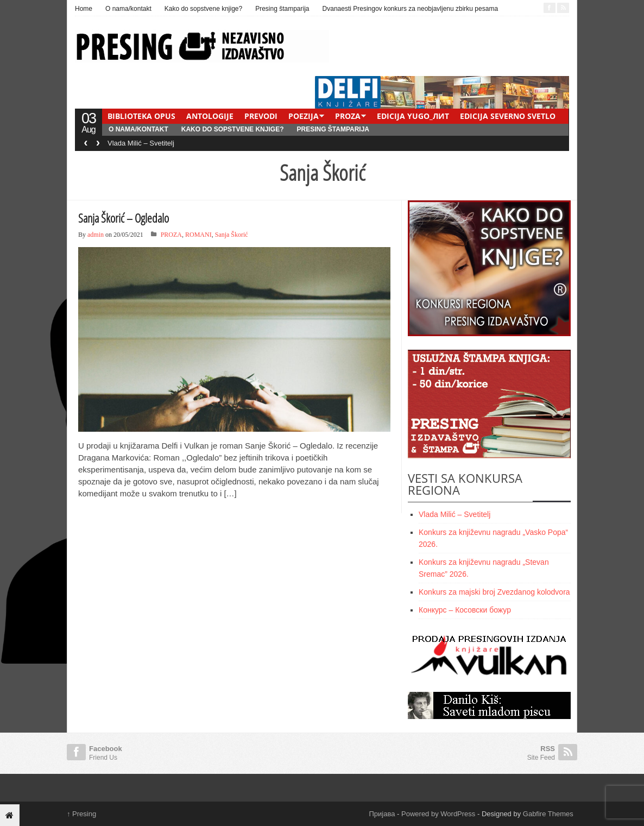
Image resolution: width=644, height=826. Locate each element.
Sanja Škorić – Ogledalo (124, 218)
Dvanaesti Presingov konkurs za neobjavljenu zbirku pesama (411, 9)
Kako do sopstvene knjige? (203, 9)
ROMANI (198, 235)
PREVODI (261, 116)
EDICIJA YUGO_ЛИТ (413, 116)
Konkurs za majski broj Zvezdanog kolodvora (494, 592)
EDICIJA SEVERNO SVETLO (508, 116)
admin (96, 235)
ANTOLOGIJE (210, 116)
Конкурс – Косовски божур (465, 610)
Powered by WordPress (438, 814)
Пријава (382, 814)
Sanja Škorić (232, 235)
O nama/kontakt (128, 9)
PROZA (348, 116)
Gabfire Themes (548, 814)
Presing (81, 814)
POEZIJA (304, 116)
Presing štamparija (282, 9)
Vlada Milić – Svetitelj (141, 143)
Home (84, 9)
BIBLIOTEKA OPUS (141, 116)
